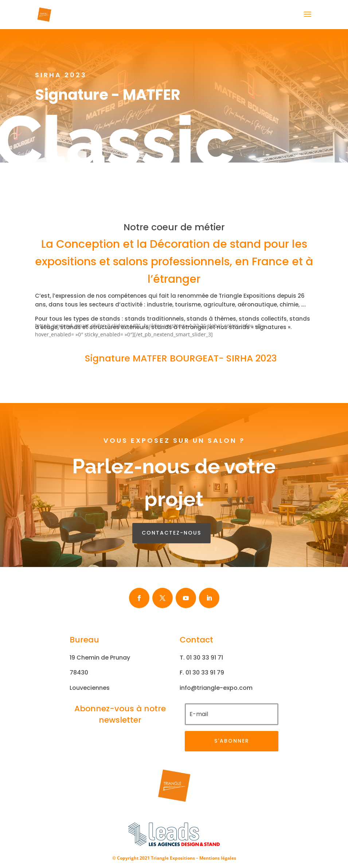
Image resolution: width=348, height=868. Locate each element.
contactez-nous (171, 533)
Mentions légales (218, 858)
